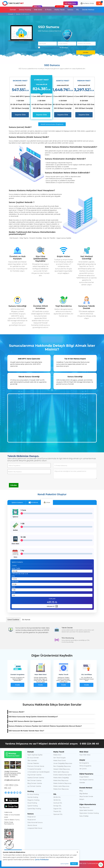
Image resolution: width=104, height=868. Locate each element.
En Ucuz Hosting (33, 794)
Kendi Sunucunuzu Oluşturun (52, 124)
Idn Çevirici (83, 769)
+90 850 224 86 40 (11, 786)
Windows (33, 502)
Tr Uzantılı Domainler (34, 769)
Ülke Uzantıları (32, 761)
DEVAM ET (52, 606)
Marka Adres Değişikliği (61, 778)
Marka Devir (57, 755)
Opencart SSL (58, 814)
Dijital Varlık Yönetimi (86, 810)
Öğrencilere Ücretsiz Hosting (89, 813)
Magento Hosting (33, 800)
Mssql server (32, 817)
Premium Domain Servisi (36, 766)
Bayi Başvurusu (84, 807)
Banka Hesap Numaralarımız (9, 823)
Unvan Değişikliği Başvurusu (63, 763)
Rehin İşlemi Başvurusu (61, 772)
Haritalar (82, 783)
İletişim (82, 799)
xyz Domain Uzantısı (34, 786)
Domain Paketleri (33, 763)
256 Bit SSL (57, 797)
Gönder (86, 52)
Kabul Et (74, 864)
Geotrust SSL (58, 803)
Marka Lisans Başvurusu (61, 786)
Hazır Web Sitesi (85, 755)
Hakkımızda (8, 812)
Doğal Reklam (84, 777)
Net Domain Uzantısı (34, 780)
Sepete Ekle (20, 115)
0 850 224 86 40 (89, 744)
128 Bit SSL (57, 800)
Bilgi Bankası (84, 794)
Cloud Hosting (32, 803)
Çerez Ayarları (65, 864)
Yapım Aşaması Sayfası (35, 755)
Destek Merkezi (88, 10)
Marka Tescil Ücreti (60, 761)
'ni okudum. (53, 48)
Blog (81, 791)
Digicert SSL (58, 809)
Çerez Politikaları (42, 860)
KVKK (6, 817)
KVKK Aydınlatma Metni (50, 48)
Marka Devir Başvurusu (61, 789)
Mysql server (32, 820)
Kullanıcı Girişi (87, 3)
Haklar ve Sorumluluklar (12, 815)
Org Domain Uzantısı (34, 775)
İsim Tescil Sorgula (59, 758)
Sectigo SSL (57, 806)
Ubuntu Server (32, 825)
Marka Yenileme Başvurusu (62, 783)
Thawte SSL (57, 811)
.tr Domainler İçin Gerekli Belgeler (39, 772)
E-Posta (48, 10)
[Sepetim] (99, 3)
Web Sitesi (37, 9)
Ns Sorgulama (84, 763)
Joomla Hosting (33, 797)
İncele (17, 685)
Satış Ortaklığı (84, 816)
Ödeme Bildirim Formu (12, 820)
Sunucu (70, 9)
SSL (78, 10)
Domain (13, 10)
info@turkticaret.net (12, 780)
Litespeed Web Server (35, 828)
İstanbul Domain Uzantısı (36, 778)
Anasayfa (11, 14)
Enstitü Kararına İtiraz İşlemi (62, 775)
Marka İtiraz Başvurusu (61, 780)
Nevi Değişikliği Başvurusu (62, 766)
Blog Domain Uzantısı (35, 783)
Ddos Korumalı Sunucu (35, 822)
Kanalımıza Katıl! (12, 754)
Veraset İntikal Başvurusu (62, 769)
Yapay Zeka (71, 3)
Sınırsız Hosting (25, 10)
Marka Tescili (60, 9)
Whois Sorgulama (85, 766)
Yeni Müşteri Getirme (86, 780)
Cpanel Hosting (33, 806)
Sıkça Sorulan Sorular (86, 796)
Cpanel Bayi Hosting (34, 809)
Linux (47, 502)
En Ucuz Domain (33, 758)
